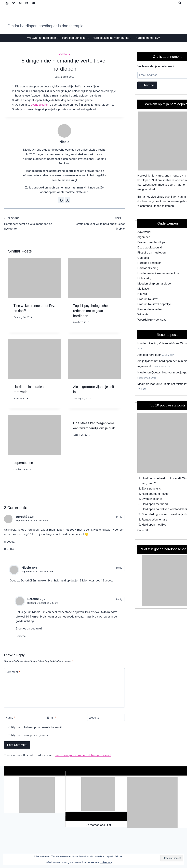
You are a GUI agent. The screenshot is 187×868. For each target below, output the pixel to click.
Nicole (64, 142)
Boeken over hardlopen (152, 242)
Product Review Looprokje (154, 304)
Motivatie (64, 54)
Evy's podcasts (151, 489)
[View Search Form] (180, 3)
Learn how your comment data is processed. (83, 755)
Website (94, 717)
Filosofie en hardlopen (151, 253)
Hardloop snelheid (153, 478)
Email (52, 717)
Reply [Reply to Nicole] (119, 568)
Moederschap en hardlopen (155, 284)
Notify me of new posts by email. (28, 735)
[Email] (33, 3)
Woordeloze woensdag (152, 320)
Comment (13, 672)
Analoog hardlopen (149, 355)
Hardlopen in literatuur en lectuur (158, 273)
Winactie (143, 314)
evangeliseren (40, 105)
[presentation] (35, 278)
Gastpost (143, 258)
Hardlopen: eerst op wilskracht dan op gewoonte (33, 223)
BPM (145, 530)
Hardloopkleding (148, 268)
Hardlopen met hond (155, 504)
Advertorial (144, 232)
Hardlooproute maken (156, 494)
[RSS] (27, 3)
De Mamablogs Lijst (98, 825)
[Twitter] (14, 3)
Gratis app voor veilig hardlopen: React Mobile (96, 223)
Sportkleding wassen (155, 514)
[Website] (106, 717)
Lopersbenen (23, 463)
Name (10, 717)
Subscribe (147, 85)
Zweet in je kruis (152, 499)
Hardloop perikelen (149, 263)
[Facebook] (7, 3)
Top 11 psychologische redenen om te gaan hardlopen (90, 311)
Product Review (147, 299)
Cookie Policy (106, 862)
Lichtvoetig (144, 278)
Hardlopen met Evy (148, 38)
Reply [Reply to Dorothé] (119, 517)
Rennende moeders (150, 309)
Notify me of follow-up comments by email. (35, 727)
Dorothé (22, 517)
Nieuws (142, 294)
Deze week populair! (150, 248)
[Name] (23, 717)
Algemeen (144, 237)
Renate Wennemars (155, 520)
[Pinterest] (20, 3)
